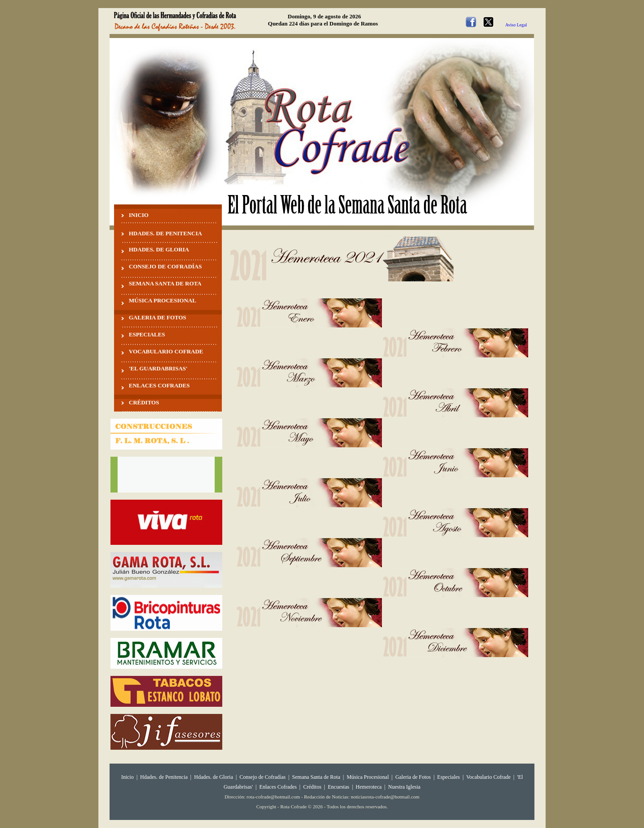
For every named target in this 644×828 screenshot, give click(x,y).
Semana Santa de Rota (316, 777)
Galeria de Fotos (413, 777)
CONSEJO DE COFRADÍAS (165, 266)
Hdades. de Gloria (214, 777)
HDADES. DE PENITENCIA (165, 233)
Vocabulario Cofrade (488, 777)
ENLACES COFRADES (159, 385)
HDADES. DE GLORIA (159, 249)
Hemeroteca (369, 787)
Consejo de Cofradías (262, 777)
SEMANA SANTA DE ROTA (165, 283)
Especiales (449, 777)
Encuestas (339, 787)
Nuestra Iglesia (404, 787)
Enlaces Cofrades (278, 787)
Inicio (127, 777)
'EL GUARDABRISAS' (158, 368)
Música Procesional (368, 777)
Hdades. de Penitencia (164, 777)
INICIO (139, 215)
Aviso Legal (516, 25)
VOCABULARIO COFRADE (166, 351)
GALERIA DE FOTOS (157, 317)
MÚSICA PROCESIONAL (163, 300)
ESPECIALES (147, 334)
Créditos (312, 787)
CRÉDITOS (144, 402)
